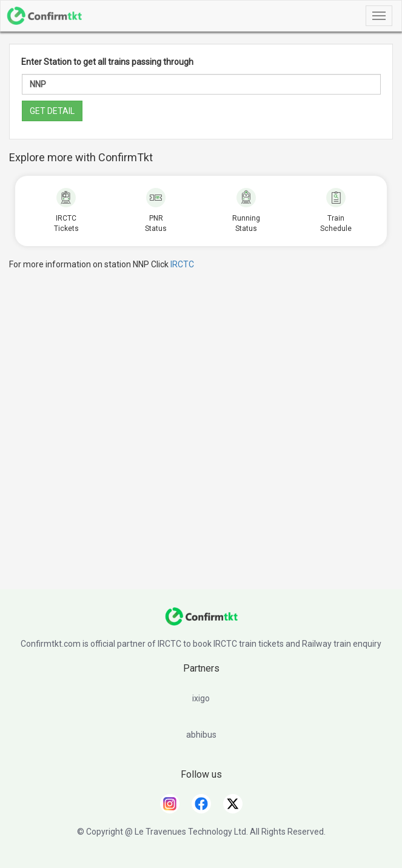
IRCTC (182, 264)
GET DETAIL (52, 111)
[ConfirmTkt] (201, 623)
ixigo (201, 698)
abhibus (201, 735)
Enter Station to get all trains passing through (107, 62)
